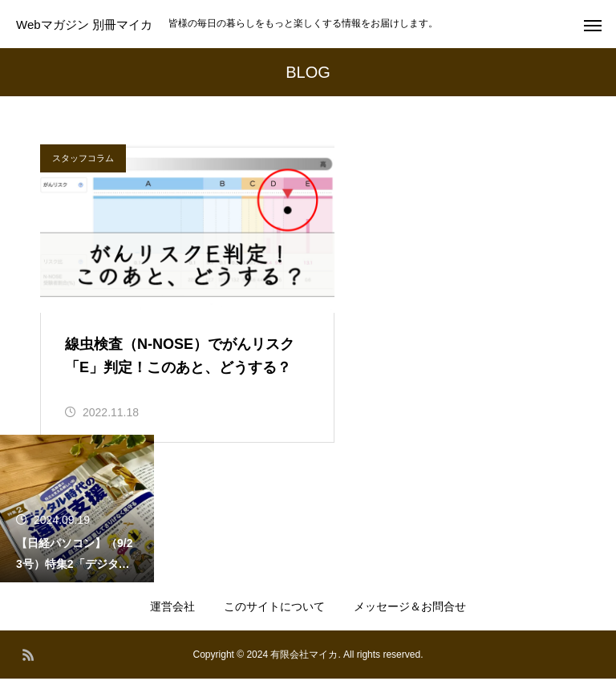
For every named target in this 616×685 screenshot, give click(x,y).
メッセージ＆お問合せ (410, 613)
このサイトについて (274, 613)
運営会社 (172, 613)
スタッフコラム (83, 158)
